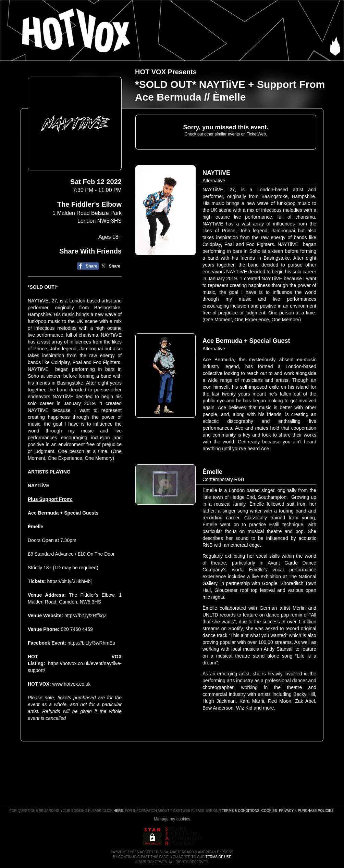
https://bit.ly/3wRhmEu (91, 643)
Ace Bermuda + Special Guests (63, 513)
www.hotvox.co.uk (72, 684)
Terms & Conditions (241, 811)
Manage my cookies (172, 819)
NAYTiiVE (39, 485)
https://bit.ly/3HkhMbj (70, 581)
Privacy (286, 811)
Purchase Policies (316, 811)
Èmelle (35, 527)
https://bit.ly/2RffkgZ (85, 616)
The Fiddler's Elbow (89, 204)
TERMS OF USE (218, 857)
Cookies (269, 811)
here (118, 811)
